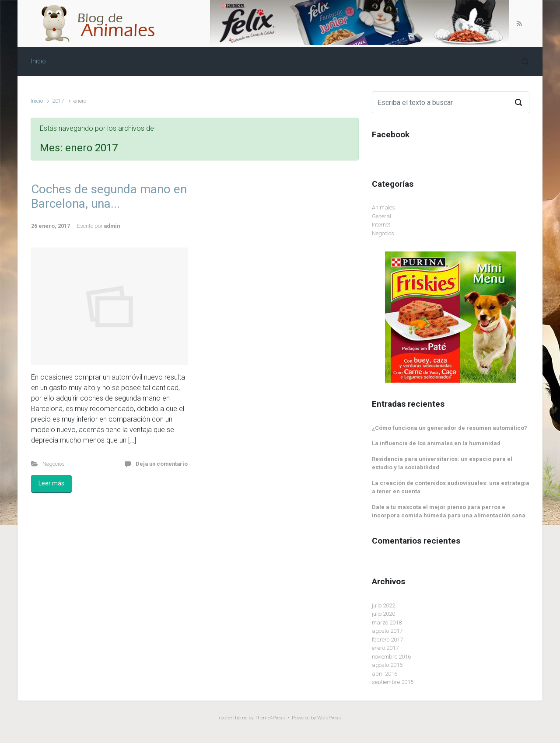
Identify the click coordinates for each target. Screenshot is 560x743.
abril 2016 (385, 674)
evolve (226, 718)
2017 (58, 101)
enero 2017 (385, 648)
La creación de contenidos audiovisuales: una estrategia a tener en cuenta (451, 487)
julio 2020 (383, 614)
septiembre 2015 (393, 682)
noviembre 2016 (391, 657)
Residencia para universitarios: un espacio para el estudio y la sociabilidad (442, 463)
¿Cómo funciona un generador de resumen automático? (450, 428)
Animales (383, 208)
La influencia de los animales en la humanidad (436, 443)
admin (112, 226)
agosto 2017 (387, 631)
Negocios (54, 464)
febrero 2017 (387, 640)
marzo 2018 (387, 623)
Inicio (37, 101)
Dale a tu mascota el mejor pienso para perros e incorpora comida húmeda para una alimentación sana (449, 511)
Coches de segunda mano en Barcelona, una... (109, 197)
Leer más (51, 483)
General (381, 216)
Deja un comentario (162, 464)
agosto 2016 (387, 665)
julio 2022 (383, 605)
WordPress (329, 718)
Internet (381, 225)
